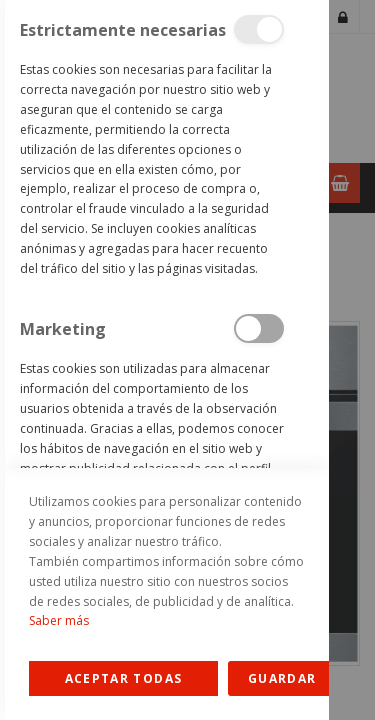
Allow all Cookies (123, 678)
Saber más (59, 620)
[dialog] (164, 360)
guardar (282, 678)
